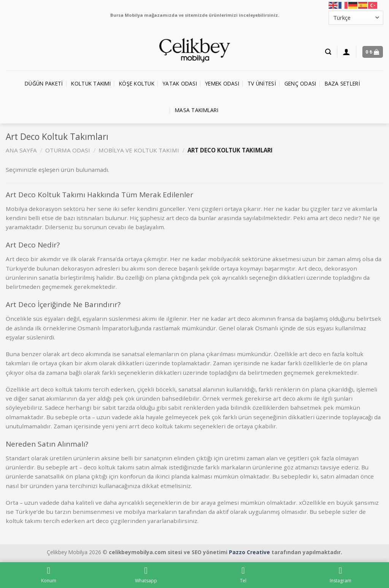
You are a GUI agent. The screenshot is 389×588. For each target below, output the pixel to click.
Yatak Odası (180, 83)
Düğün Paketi (44, 83)
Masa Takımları (197, 110)
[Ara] (328, 52)
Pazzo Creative (249, 552)
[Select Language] (356, 18)
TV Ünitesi (262, 83)
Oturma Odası (68, 150)
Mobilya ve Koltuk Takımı (139, 150)
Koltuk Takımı (91, 83)
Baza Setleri (342, 83)
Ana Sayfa (21, 150)
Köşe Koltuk (137, 83)
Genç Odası (300, 83)
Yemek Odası (222, 83)
